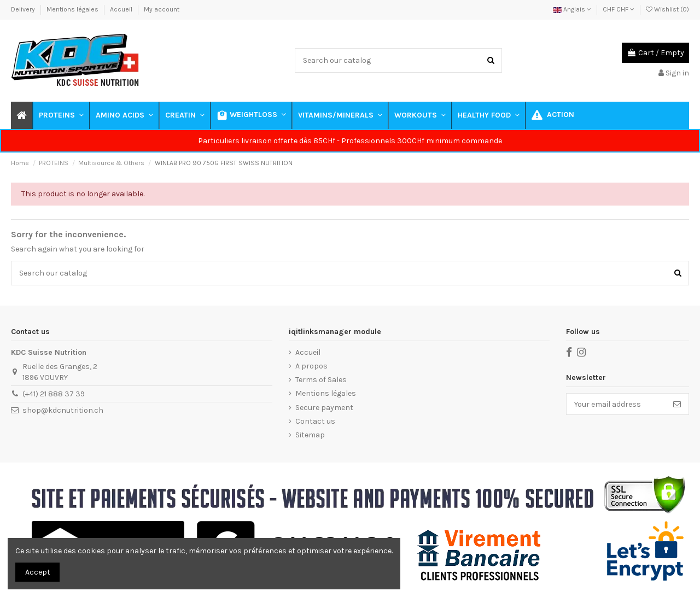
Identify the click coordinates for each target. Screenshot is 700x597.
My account (162, 9)
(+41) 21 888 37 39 (54, 394)
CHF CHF (619, 9)
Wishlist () (667, 9)
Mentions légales (73, 9)
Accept (38, 572)
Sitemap (310, 435)
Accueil (122, 9)
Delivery (24, 9)
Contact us (315, 421)
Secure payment (324, 408)
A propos (311, 366)
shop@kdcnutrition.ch (63, 410)
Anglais (572, 9)
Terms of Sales (321, 380)
